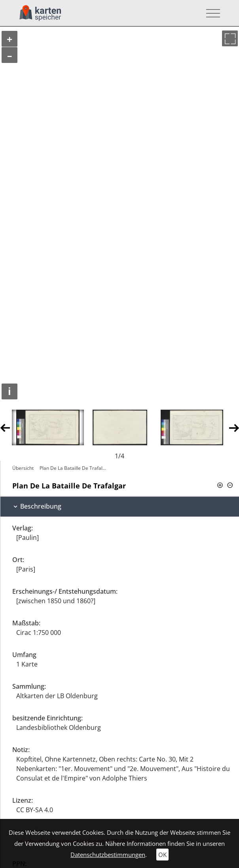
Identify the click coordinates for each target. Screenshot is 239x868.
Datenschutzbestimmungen (108, 855)
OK (162, 855)
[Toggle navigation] (211, 13)
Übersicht (23, 468)
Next (234, 427)
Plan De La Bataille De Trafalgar (75, 468)
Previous (5, 427)
